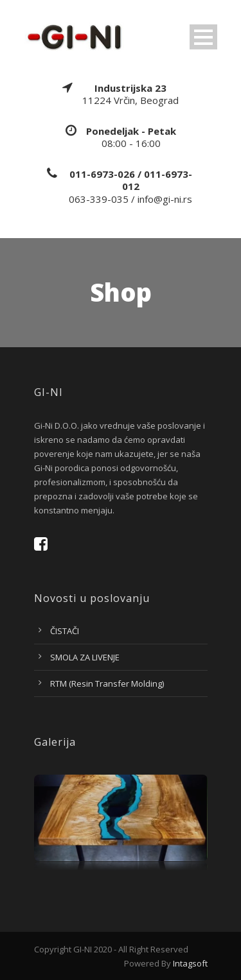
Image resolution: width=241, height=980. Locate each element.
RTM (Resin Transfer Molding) (107, 683)
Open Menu (203, 37)
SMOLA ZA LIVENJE (85, 657)
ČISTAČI (65, 631)
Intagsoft (190, 963)
